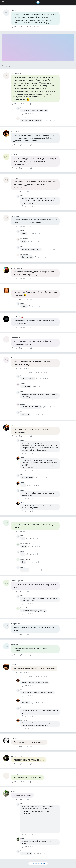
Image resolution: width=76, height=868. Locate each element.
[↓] (34, 27)
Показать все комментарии (38, 373)
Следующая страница (38, 863)
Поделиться (38, 27)
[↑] (31, 27)
